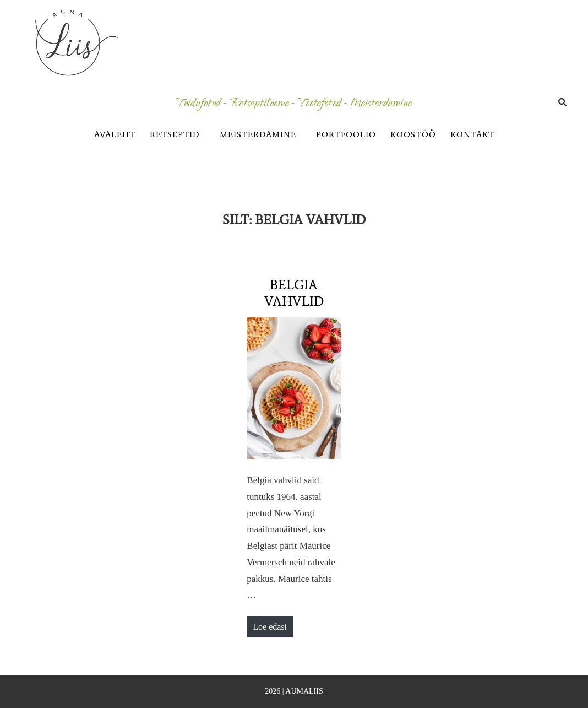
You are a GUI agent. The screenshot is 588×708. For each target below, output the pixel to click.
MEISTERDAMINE (258, 134)
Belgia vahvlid (294, 293)
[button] (178, 135)
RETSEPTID (175, 134)
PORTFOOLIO (346, 134)
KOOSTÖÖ (413, 134)
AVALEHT (115, 134)
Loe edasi (269, 624)
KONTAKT (472, 134)
